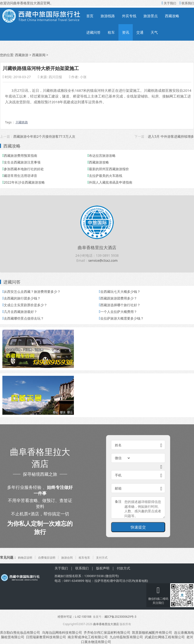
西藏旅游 (22, 55)
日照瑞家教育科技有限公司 (46, 637)
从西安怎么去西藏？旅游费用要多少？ (31, 292)
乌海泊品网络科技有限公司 (62, 632)
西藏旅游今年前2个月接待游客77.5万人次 (44, 136)
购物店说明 (26, 557)
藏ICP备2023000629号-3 (120, 617)
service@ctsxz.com (103, 260)
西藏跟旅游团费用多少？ (118, 298)
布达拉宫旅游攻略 (102, 156)
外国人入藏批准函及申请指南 (110, 182)
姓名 (118, 445)
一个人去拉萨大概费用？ (118, 312)
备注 (118, 501)
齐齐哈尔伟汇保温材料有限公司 (107, 632)
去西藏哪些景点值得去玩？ (23, 318)
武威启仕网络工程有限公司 (165, 637)
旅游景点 (151, 16)
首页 (90, 16)
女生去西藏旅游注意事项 (21, 162)
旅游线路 (108, 16)
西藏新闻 (39, 55)
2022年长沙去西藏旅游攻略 (24, 182)
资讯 (126, 32)
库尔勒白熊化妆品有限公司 (20, 632)
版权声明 (103, 568)
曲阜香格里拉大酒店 (97, 247)
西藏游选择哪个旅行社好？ (120, 305)
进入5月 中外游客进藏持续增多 (171, 136)
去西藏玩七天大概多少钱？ (120, 292)
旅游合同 (73, 557)
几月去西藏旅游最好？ (20, 312)
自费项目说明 (51, 557)
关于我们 (169, 3)
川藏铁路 (22, 122)
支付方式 (112, 557)
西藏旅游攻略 (98, 162)
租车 (111, 32)
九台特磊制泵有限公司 (126, 637)
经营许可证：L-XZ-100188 (74, 617)
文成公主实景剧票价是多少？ (25, 305)
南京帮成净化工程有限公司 (88, 637)
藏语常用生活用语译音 (20, 176)
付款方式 (123, 568)
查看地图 (142, 581)
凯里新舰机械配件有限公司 (152, 632)
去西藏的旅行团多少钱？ (21, 298)
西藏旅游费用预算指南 (20, 156)
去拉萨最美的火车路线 (105, 176)
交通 (140, 32)
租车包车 (92, 557)
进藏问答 (93, 32)
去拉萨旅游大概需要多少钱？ (121, 318)
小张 (83, 77)
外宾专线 (129, 16)
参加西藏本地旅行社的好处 (23, 169)
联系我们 (187, 3)
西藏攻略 (172, 16)
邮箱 (118, 488)
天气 (154, 32)
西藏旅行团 (62, 576)
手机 (118, 475)
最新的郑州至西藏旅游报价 (108, 169)
